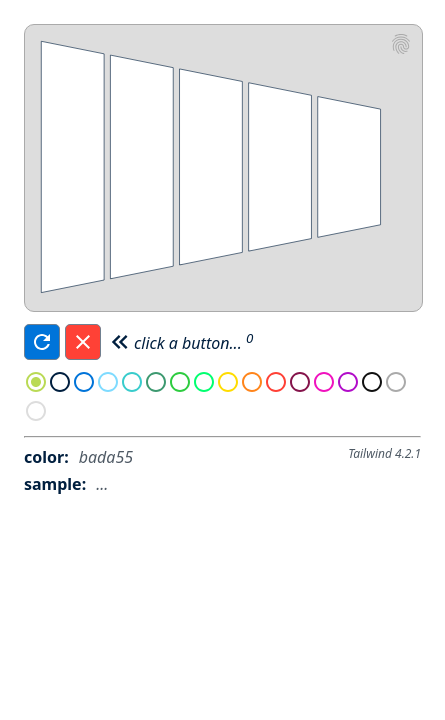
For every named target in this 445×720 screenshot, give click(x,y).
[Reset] (83, 342)
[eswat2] (401, 46)
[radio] (36, 384)
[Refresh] (42, 342)
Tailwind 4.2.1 (384, 454)
